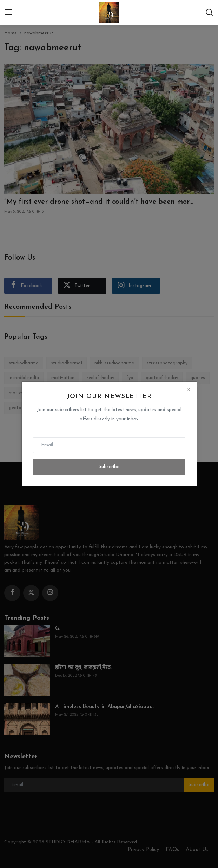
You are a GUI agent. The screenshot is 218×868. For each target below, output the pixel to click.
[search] (209, 12)
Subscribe (109, 467)
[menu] (9, 12)
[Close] (188, 390)
